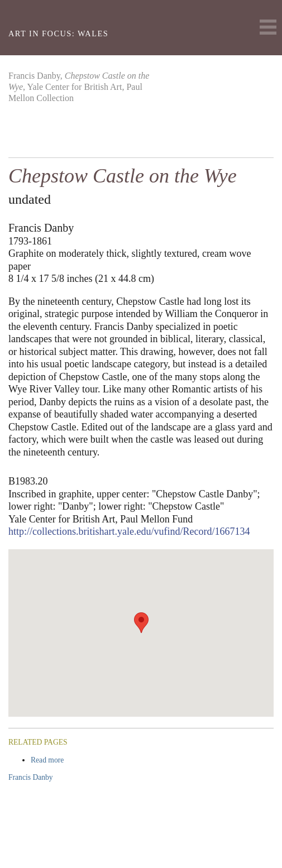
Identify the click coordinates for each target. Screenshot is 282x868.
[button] (141, 623)
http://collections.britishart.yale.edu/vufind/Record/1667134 (129, 531)
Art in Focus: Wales (58, 33)
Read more (68, 760)
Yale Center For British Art (23, 14)
